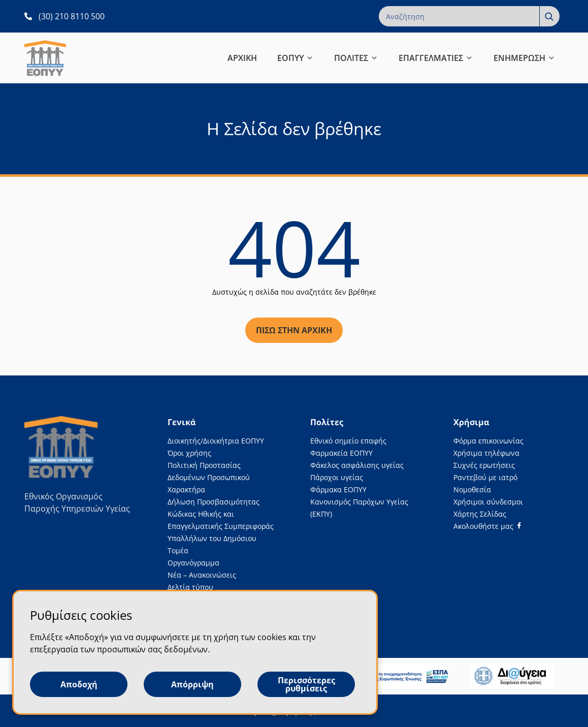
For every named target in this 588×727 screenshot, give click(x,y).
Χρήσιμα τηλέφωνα (486, 453)
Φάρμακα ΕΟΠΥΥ (338, 489)
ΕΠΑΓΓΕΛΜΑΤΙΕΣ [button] (436, 58)
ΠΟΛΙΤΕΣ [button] (356, 58)
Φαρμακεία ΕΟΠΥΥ (341, 453)
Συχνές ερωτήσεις (484, 465)
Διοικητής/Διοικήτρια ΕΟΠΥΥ (216, 441)
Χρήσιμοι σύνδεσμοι (488, 502)
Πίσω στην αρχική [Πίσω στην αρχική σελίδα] (294, 330)
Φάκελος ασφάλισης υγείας (357, 465)
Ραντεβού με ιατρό (485, 477)
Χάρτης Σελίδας (480, 514)
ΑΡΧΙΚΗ (242, 58)
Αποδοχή (79, 684)
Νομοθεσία (472, 489)
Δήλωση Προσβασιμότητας (214, 502)
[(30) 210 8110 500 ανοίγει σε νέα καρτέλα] (64, 16)
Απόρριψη (192, 684)
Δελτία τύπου (190, 587)
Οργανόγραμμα (193, 563)
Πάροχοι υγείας (337, 477)
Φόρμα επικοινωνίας (488, 441)
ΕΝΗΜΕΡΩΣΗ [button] (525, 58)
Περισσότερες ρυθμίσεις (306, 684)
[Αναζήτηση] (549, 16)
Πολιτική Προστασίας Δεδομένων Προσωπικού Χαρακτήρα (209, 477)
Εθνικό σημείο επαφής (348, 441)
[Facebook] (487, 526)
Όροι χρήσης (189, 453)
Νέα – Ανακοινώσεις (202, 575)
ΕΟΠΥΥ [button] (296, 58)
